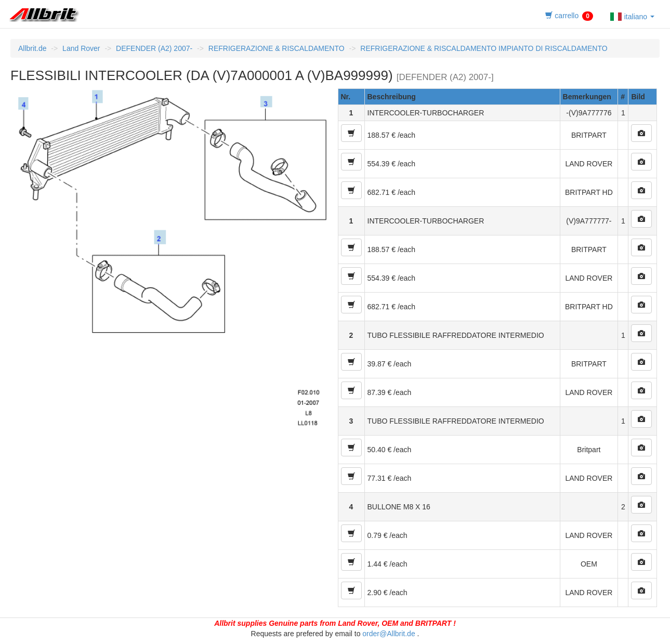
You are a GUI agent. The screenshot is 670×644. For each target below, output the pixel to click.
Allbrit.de (32, 48)
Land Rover (81, 48)
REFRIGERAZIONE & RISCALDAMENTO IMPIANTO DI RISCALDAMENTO (484, 48)
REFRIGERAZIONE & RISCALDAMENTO (277, 48)
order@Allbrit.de (389, 634)
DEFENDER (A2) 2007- (154, 48)
